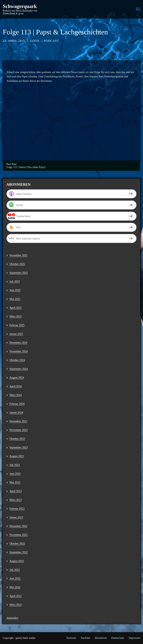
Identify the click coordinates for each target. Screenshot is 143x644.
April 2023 (16, 491)
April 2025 (16, 308)
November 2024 (19, 351)
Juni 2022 (15, 578)
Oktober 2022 (17, 543)
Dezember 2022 (18, 526)
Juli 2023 (15, 465)
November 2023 (19, 430)
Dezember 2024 (18, 343)
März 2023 (16, 500)
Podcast (51, 41)
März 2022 (16, 605)
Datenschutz (118, 638)
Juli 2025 (15, 281)
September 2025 (19, 273)
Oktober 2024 (17, 360)
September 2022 (19, 552)
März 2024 (16, 395)
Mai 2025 (15, 299)
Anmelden (12, 618)
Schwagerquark (20, 6)
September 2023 (19, 447)
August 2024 (17, 377)
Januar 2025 (16, 334)
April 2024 (16, 386)
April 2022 (16, 596)
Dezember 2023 (18, 421)
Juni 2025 (15, 290)
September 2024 (19, 369)
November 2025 (19, 255)
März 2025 (16, 316)
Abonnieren (101, 638)
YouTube (85, 638)
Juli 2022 (15, 570)
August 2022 (17, 561)
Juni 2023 (15, 474)
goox (35, 41)
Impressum (134, 638)
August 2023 (17, 456)
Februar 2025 (17, 325)
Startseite (71, 638)
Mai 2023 (15, 482)
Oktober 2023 (17, 439)
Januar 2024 (16, 412)
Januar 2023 (16, 517)
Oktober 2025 (17, 264)
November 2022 (19, 535)
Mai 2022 (15, 587)
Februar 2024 (17, 404)
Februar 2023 (17, 509)
